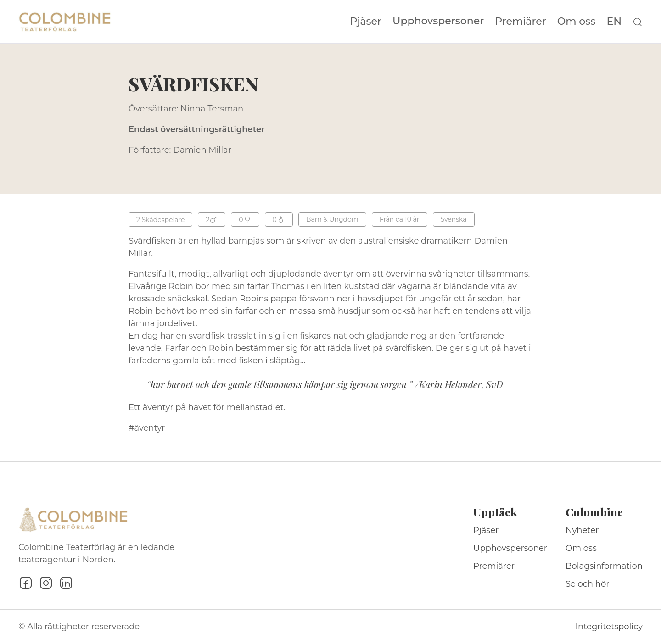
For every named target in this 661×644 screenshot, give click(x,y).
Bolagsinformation (604, 566)
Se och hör (588, 584)
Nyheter (582, 530)
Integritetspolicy (609, 627)
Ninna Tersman (212, 109)
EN (614, 22)
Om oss (577, 22)
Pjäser (366, 22)
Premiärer (521, 22)
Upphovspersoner (438, 21)
